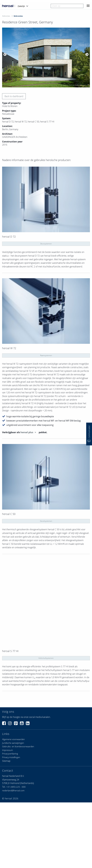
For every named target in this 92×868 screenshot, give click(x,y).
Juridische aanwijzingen (13, 743)
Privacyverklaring (10, 754)
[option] (46, 57)
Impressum (7, 750)
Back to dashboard (14, 96)
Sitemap (6, 761)
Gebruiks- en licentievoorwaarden (18, 746)
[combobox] (67, 6)
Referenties (6, 16)
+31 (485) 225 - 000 (16, 787)
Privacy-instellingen (11, 757)
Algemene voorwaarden (13, 739)
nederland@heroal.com (13, 790)
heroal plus (27, 432)
